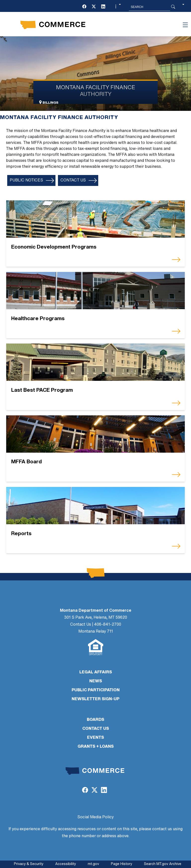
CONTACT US (96, 729)
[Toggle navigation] (185, 25)
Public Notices (26, 180)
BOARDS (95, 720)
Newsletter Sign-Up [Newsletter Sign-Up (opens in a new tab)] (95, 699)
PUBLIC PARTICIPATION (96, 690)
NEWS (96, 681)
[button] (117, 7)
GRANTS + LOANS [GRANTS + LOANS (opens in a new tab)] (96, 747)
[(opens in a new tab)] (84, 7)
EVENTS (95, 738)
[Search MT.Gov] (149, 7)
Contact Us (73, 180)
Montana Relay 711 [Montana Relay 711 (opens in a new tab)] (96, 632)
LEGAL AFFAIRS (96, 672)
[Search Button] (173, 7)
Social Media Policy (95, 817)
